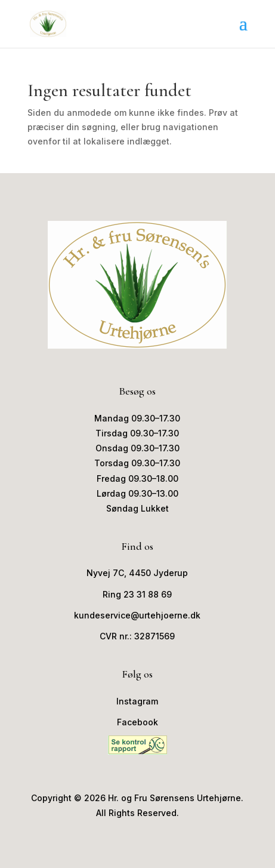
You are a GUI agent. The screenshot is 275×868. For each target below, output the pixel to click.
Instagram (137, 701)
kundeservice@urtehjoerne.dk (137, 615)
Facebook (137, 722)
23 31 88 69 (148, 594)
